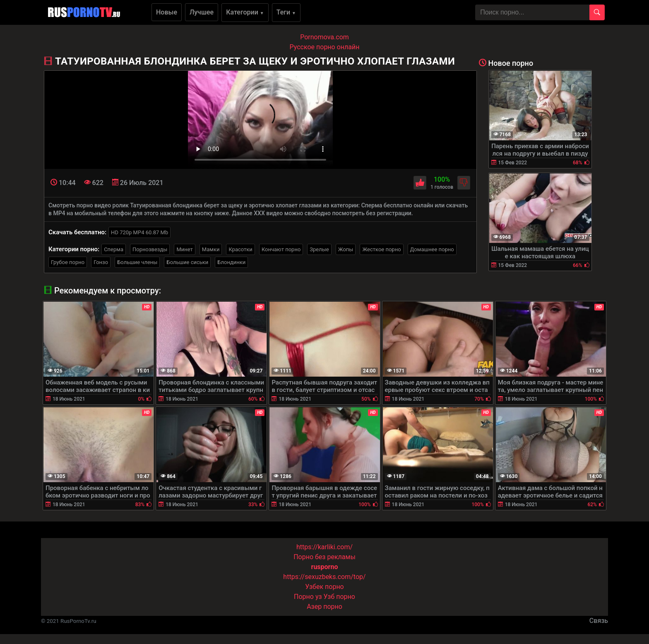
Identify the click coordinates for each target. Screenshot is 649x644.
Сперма (114, 249)
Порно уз (308, 597)
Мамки (211, 249)
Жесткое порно (381, 249)
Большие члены (137, 262)
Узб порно (339, 597)
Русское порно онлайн (325, 47)
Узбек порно (324, 587)
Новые (167, 12)
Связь (599, 621)
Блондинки (231, 262)
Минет (184, 249)
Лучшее (202, 12)
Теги (286, 12)
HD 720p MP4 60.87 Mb (139, 232)
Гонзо (101, 262)
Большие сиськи (187, 262)
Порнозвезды (150, 249)
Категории (245, 12)
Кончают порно (281, 249)
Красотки (240, 249)
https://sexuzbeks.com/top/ (324, 577)
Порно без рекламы (324, 557)
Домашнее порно (432, 249)
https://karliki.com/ (324, 547)
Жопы (346, 249)
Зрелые (319, 249)
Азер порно (324, 607)
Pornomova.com (324, 37)
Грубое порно (68, 262)
